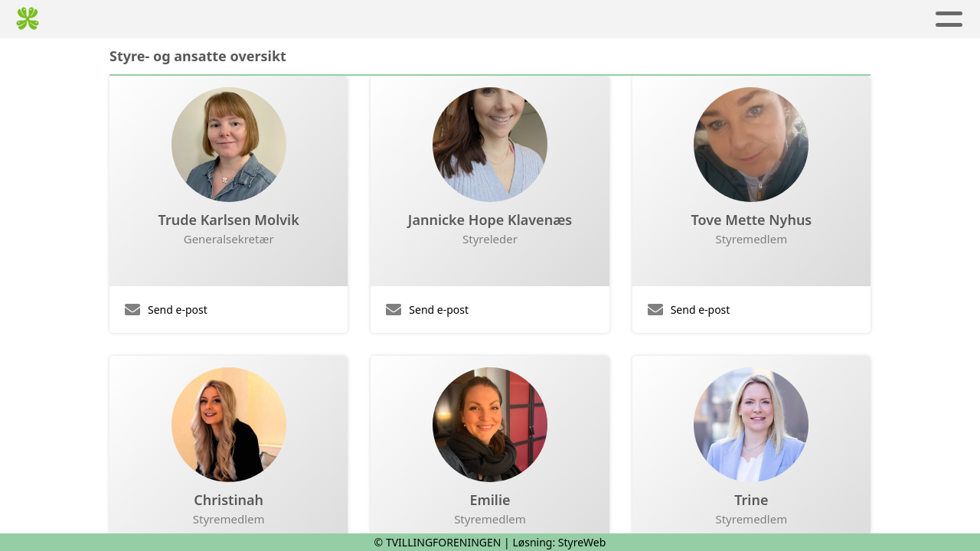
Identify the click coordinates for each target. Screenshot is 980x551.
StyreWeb (582, 542)
